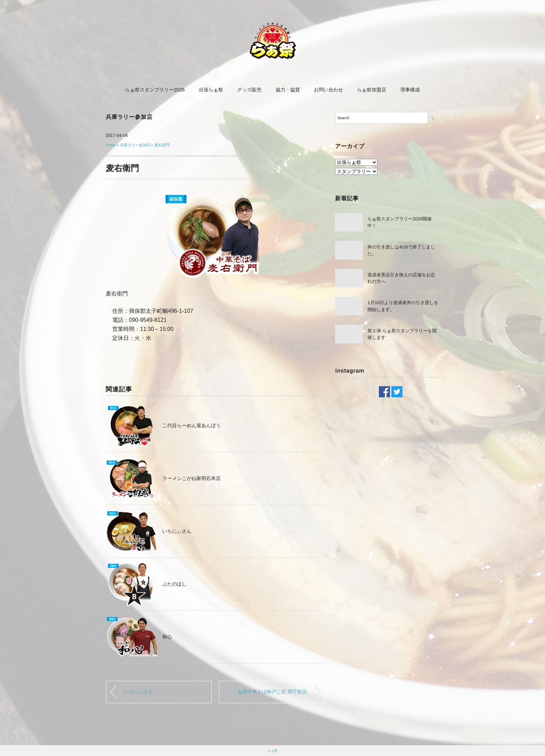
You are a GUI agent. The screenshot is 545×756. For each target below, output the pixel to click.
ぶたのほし (174, 584)
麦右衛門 (162, 145)
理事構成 (410, 90)
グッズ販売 (249, 90)
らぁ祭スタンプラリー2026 (155, 90)
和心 (167, 637)
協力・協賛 (288, 90)
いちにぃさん (177, 531)
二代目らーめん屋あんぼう (192, 425)
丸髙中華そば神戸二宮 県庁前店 (272, 692)
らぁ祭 (272, 751)
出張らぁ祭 (211, 90)
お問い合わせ (328, 90)
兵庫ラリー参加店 (129, 117)
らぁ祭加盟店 (372, 90)
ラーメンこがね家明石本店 (192, 478)
